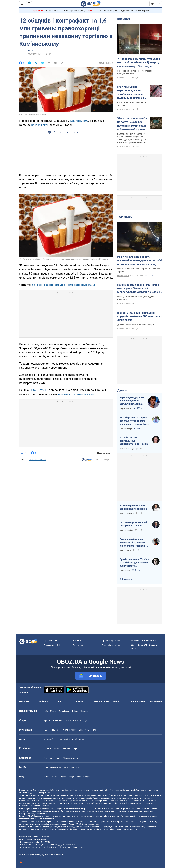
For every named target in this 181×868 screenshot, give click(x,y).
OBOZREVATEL (39, 390)
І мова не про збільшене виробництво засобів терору (139, 270)
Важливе (124, 19)
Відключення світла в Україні (135, 11)
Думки (122, 390)
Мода (71, 777)
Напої (57, 749)
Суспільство (138, 702)
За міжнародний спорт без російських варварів (133, 507)
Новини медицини (52, 767)
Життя (79, 702)
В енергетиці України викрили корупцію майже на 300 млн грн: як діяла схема (140, 316)
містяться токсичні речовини (77, 394)
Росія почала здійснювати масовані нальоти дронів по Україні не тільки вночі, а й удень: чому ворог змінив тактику (139, 261)
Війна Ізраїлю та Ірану (74, 11)
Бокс (76, 720)
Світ (59, 702)
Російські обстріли (108, 11)
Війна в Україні (53, 11)
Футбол (47, 720)
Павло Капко (125, 550)
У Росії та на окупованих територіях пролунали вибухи (135, 72)
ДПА (81, 730)
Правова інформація (111, 640)
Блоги (116, 702)
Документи (78, 645)
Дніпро (75, 711)
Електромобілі (63, 739)
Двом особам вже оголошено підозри (136, 325)
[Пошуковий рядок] (159, 4)
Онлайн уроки (70, 730)
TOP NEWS (125, 217)
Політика (43, 702)
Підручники (55, 730)
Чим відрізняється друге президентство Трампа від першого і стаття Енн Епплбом (133, 421)
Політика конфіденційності (143, 640)
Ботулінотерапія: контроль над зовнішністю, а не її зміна (134, 441)
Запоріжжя (64, 711)
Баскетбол (58, 720)
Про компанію (50, 640)
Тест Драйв (49, 739)
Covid (79, 767)
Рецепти (48, 749)
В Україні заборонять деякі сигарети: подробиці (63, 285)
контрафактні (40, 125)
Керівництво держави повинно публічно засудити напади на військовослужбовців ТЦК (132, 401)
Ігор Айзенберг (126, 429)
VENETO (92, 11)
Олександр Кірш (126, 530)
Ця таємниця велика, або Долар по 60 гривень (134, 524)
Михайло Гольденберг (129, 449)
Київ (46, 711)
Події (30, 50)
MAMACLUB (69, 767)
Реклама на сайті (52, 645)
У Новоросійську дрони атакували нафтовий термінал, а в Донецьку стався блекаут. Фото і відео (139, 62)
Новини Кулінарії (70, 749)
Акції (74, 739)
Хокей (68, 720)
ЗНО (87, 730)
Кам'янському (79, 121)
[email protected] (54, 847)
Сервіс (82, 739)
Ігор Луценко (125, 570)
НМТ (94, 730)
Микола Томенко (127, 514)
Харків (53, 711)
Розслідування (102, 702)
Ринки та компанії (52, 758)
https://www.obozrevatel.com (117, 790)
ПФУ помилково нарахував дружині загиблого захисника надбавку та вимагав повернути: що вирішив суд (132, 92)
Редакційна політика (38, 460)
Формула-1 (85, 720)
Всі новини (156, 702)
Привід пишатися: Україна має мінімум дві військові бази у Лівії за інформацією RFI (134, 563)
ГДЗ (46, 730)
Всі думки (125, 579)
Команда (77, 640)
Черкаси (84, 711)
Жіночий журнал (84, 777)
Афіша (47, 777)
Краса (64, 777)
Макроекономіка (71, 758)
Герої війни (38, 11)
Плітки (55, 777)
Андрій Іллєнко (126, 409)
